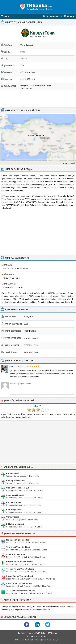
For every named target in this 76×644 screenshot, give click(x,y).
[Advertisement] (38, 98)
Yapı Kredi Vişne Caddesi (18, 547)
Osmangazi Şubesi (15, 495)
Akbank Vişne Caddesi (17, 554)
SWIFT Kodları (41, 633)
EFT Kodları (52, 633)
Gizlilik (50, 640)
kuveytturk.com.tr (31, 338)
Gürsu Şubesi (12, 517)
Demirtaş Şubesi (14, 510)
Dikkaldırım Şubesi (15, 524)
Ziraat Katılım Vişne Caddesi (20, 576)
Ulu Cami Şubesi (14, 502)
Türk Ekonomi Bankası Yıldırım (20, 591)
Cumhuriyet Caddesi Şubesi (19, 488)
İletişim (56, 640)
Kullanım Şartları (40, 640)
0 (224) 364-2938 (28, 79)
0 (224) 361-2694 (28, 72)
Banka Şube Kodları (26, 633)
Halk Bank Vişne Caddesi (18, 540)
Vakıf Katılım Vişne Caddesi (19, 583)
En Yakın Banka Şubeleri (38, 637)
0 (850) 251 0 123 (31, 345)
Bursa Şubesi (12, 473)
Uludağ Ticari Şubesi (16, 481)
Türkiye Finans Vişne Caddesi (20, 569)
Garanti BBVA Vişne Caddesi (20, 562)
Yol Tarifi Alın (67, 164)
